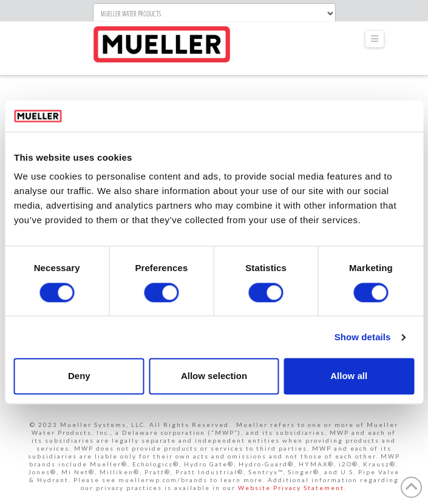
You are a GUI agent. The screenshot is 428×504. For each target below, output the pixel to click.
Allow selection (214, 376)
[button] (375, 39)
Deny (79, 376)
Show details (363, 337)
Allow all (349, 376)
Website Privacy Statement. (292, 488)
